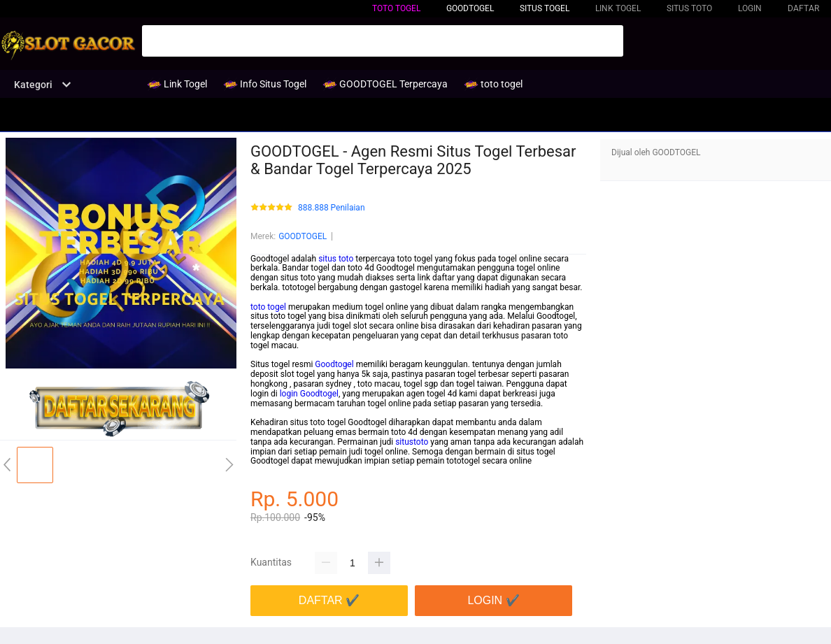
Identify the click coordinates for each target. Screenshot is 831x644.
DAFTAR (803, 8)
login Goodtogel (309, 394)
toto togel (396, 8)
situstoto (412, 442)
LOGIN (750, 8)
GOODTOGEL (303, 236)
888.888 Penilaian (332, 208)
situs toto (336, 259)
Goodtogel (334, 364)
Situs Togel (545, 8)
